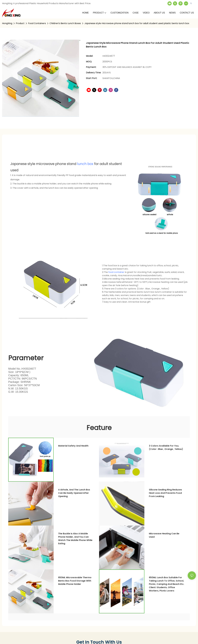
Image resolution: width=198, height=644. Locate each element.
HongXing (7, 23)
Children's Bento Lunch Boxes (65, 23)
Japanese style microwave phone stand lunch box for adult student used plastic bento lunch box (137, 23)
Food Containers (37, 23)
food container (116, 272)
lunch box (85, 164)
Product (20, 23)
